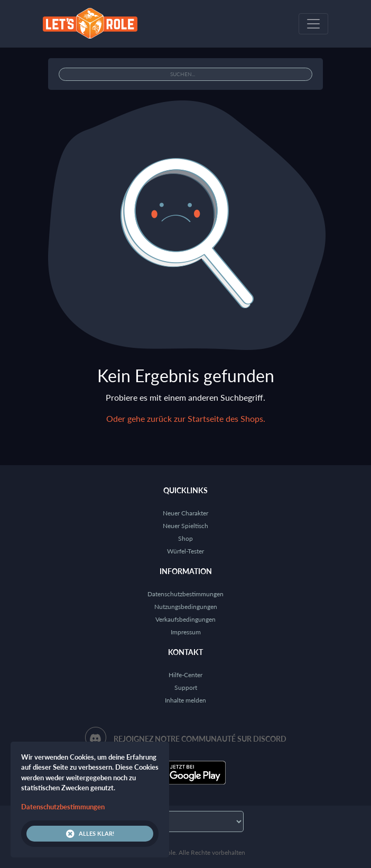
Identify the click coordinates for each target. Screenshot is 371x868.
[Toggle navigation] (313, 24)
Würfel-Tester (185, 551)
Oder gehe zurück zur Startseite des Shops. (186, 418)
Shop (185, 538)
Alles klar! (90, 834)
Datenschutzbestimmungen (185, 594)
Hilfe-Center (185, 675)
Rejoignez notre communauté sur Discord (200, 739)
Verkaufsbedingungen (185, 619)
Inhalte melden (185, 700)
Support (186, 687)
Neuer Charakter (185, 513)
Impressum (186, 632)
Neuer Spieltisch (185, 526)
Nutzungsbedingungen (186, 607)
